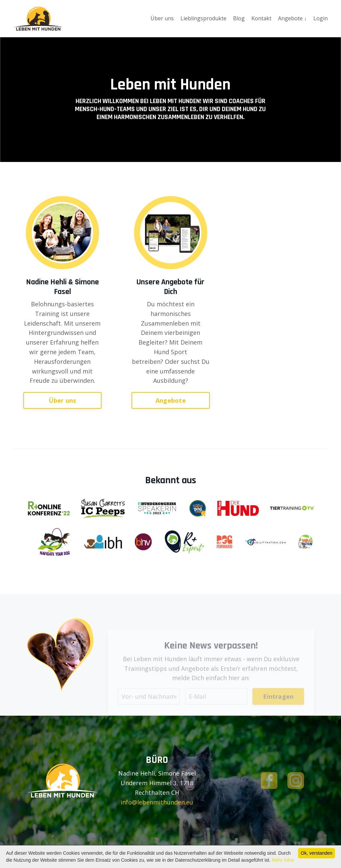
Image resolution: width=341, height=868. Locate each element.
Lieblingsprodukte (203, 18)
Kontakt (261, 18)
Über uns (162, 18)
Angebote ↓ (292, 18)
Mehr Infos (283, 860)
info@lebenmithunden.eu (157, 802)
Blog (239, 18)
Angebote (170, 400)
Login (321, 18)
